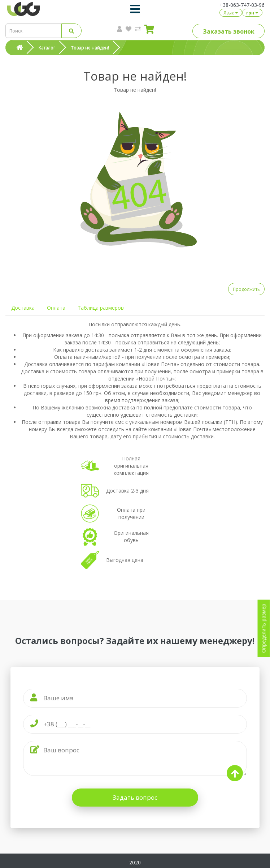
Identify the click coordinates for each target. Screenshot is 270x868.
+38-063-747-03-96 (242, 5)
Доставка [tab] (23, 308)
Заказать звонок (229, 31)
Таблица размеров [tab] (101, 308)
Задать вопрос (135, 797)
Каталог (47, 48)
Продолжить (246, 289)
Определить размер (264, 628)
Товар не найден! (90, 48)
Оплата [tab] (56, 308)
